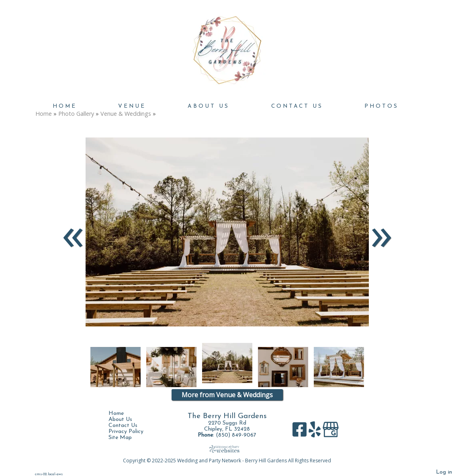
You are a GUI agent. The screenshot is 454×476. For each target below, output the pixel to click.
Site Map (126, 438)
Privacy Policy (132, 432)
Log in (444, 472)
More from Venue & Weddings (227, 395)
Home (65, 106)
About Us (209, 106)
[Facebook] (301, 432)
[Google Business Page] (331, 432)
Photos (381, 106)
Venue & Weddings (126, 114)
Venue (132, 106)
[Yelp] (316, 432)
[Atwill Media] (227, 449)
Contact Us (297, 106)
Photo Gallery (76, 114)
